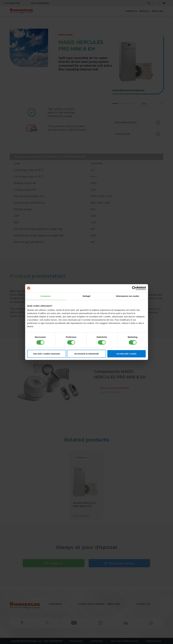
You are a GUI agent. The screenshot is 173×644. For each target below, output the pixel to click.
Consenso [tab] (46, 296)
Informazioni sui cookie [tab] (127, 296)
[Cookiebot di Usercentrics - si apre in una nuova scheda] (134, 288)
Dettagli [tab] (87, 296)
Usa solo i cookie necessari (47, 354)
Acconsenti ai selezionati (86, 354)
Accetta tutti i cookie (127, 354)
